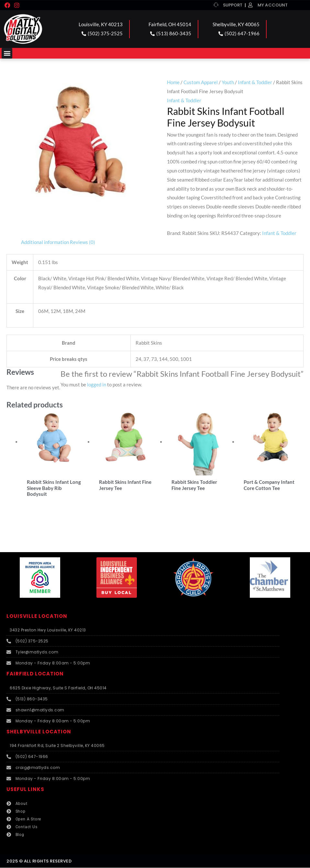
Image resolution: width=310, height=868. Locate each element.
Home (173, 82)
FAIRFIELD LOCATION (35, 674)
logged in (97, 384)
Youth (228, 82)
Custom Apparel (201, 82)
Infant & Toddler (255, 82)
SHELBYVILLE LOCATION (39, 732)
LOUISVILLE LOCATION (37, 616)
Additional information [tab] (45, 242)
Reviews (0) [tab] (83, 242)
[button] (7, 53)
